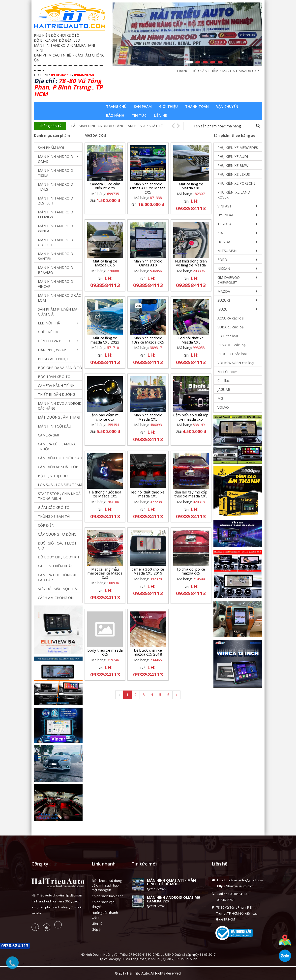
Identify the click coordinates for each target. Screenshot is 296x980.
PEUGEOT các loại (232, 354)
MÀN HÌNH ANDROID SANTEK (56, 256)
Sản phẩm (143, 106)
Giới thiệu (168, 106)
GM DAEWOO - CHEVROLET (230, 280)
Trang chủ (116, 106)
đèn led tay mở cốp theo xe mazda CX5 (191, 494)
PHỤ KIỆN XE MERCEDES (238, 148)
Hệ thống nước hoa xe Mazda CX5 (105, 494)
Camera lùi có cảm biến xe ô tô (105, 186)
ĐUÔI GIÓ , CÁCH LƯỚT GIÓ (57, 546)
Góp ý (96, 929)
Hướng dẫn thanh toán (105, 915)
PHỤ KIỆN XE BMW (233, 165)
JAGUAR (224, 389)
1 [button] (189, 62)
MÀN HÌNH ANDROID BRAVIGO (56, 270)
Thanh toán (197, 106)
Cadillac (223, 381)
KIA (220, 233)
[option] (187, 34)
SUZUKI (224, 300)
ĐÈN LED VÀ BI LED (54, 341)
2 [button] (198, 62)
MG (220, 398)
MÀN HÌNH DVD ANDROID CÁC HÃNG (60, 406)
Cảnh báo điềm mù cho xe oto (105, 417)
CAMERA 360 (48, 435)
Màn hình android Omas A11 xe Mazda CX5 (148, 188)
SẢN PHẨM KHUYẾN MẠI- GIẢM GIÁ (59, 312)
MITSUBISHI (227, 251)
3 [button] (205, 62)
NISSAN (224, 269)
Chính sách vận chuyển (103, 904)
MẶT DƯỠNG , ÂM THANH (60, 417)
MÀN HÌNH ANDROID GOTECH (56, 242)
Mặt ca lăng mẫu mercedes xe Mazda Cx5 (105, 573)
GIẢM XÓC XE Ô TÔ (54, 507)
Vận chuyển (227, 106)
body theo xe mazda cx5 (105, 652)
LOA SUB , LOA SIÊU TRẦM (60, 485)
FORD (222, 260)
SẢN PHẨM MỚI (51, 148)
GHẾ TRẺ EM (48, 332)
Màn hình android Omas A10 (148, 263)
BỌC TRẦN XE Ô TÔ (54, 377)
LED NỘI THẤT (50, 323)
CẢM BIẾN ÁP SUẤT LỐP (58, 467)
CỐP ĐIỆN (46, 525)
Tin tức (139, 115)
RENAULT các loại (232, 345)
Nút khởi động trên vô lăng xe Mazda (191, 263)
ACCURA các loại (231, 318)
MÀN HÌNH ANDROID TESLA (56, 173)
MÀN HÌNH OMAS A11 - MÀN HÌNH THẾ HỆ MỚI (171, 882)
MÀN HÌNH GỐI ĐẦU (55, 426)
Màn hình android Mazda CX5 (148, 417)
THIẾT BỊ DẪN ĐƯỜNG (57, 394)
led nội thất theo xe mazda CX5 (148, 494)
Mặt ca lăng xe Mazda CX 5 (105, 263)
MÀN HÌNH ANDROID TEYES (56, 187)
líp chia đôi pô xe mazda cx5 (191, 571)
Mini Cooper (227, 372)
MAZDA (224, 291)
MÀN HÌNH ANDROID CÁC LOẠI (59, 298)
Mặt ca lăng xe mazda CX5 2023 (105, 340)
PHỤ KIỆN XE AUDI (233, 157)
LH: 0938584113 (191, 205)
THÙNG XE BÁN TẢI (54, 516)
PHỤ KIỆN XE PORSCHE (236, 183)
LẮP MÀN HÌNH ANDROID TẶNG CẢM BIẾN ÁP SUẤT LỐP (118, 126)
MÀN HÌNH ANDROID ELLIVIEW (56, 215)
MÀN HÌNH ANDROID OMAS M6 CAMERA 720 (173, 899)
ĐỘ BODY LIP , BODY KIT (59, 557)
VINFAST (224, 206)
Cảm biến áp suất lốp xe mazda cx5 (191, 417)
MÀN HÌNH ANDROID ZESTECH (56, 201)
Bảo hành (115, 115)
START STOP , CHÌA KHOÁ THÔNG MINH (59, 496)
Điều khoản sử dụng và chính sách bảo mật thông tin (107, 885)
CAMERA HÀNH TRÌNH (56, 386)
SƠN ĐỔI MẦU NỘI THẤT (59, 589)
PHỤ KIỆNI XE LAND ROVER (234, 195)
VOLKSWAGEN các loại (236, 363)
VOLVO (223, 407)
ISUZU (222, 309)
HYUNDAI (225, 215)
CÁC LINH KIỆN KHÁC (55, 566)
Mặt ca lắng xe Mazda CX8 (191, 186)
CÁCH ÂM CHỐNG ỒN (56, 598)
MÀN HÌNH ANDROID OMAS (56, 159)
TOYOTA (224, 224)
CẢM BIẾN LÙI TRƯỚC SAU (60, 458)
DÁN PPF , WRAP (52, 350)
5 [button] (220, 62)
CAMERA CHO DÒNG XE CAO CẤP (58, 577)
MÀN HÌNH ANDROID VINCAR (56, 284)
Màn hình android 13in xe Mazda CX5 (148, 340)
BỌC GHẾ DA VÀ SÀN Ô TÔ (60, 368)
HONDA (224, 242)
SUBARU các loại (231, 327)
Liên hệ (160, 115)
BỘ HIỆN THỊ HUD (53, 476)
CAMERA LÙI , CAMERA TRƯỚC (57, 447)
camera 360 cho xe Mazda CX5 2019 (148, 571)
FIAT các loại (228, 336)
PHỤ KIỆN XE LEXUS (234, 174)
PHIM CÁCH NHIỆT (53, 359)
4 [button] (213, 62)
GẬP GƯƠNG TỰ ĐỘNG (57, 534)
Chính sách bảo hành (108, 896)
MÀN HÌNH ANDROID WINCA (56, 228)
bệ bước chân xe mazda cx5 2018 (148, 652)
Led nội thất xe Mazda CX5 (191, 340)
